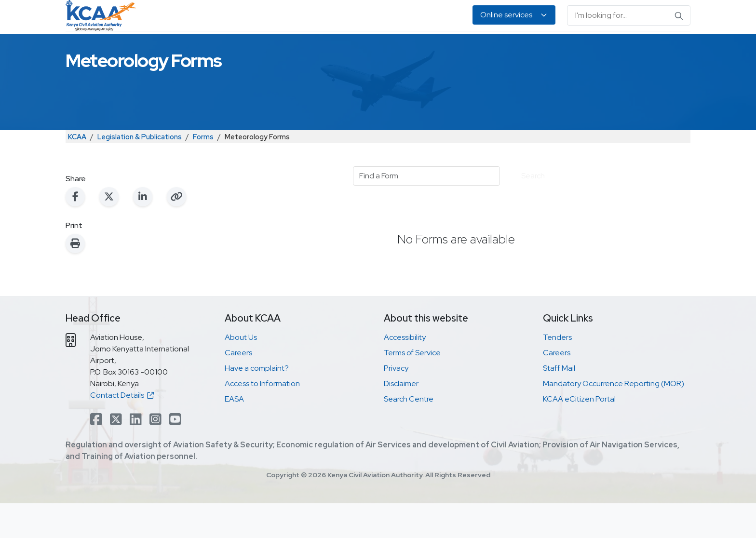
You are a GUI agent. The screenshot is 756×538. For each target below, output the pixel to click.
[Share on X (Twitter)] (109, 231)
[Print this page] (75, 278)
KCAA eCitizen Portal (579, 434)
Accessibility (405, 372)
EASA (558, 48)
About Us (597, 48)
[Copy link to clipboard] (176, 231)
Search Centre (409, 434)
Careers (238, 387)
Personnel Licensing (295, 48)
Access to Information (262, 418)
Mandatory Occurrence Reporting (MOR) (614, 418)
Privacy (396, 403)
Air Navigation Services (386, 48)
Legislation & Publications (488, 48)
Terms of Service (412, 387)
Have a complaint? (257, 403)
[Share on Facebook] (75, 231)
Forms (203, 171)
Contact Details (122, 430)
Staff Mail (559, 403)
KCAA (77, 171)
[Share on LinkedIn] (143, 231)
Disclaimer (401, 418)
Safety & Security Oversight (195, 48)
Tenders (557, 372)
